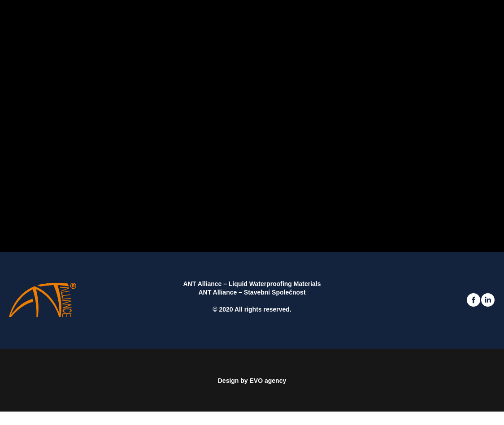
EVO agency (268, 381)
